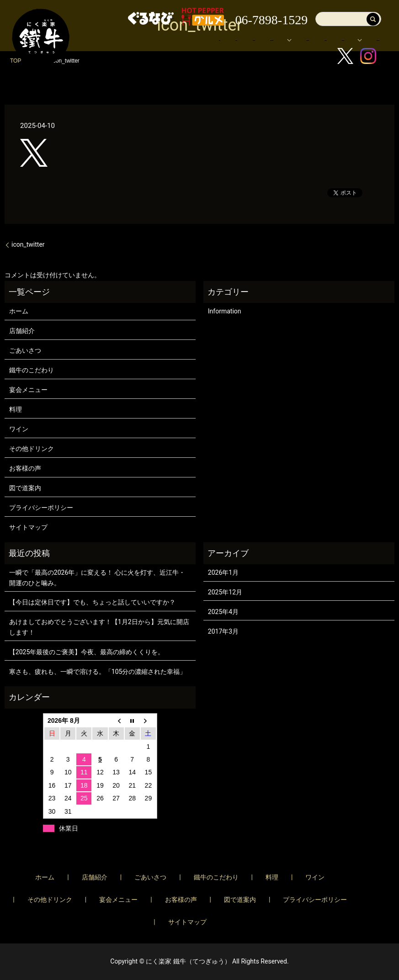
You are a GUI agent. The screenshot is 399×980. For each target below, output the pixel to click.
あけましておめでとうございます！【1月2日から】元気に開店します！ (99, 627)
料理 (16, 409)
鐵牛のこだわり (32, 370)
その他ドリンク (32, 449)
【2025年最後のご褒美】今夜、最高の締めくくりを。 (87, 652)
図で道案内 (213, 44)
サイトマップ (28, 527)
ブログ (301, 44)
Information (225, 311)
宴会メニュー (162, 44)
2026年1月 (223, 572)
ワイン (19, 429)
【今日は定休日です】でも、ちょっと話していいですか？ (92, 602)
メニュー (339, 31)
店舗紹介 (191, 31)
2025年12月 (225, 592)
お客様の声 (260, 44)
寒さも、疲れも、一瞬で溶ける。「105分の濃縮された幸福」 (98, 672)
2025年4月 (223, 612)
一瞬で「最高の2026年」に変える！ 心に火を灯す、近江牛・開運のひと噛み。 (97, 577)
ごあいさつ (25, 350)
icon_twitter (28, 244)
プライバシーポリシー (41, 508)
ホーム (153, 31)
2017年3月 (223, 631)
